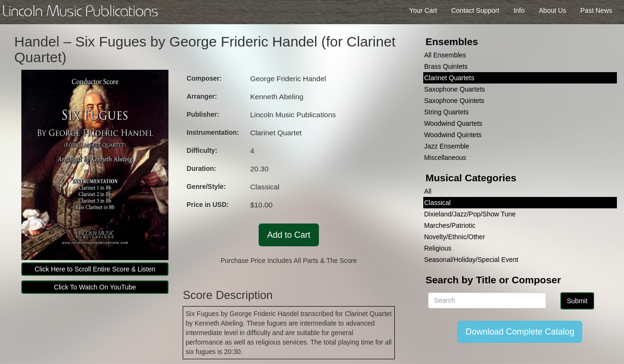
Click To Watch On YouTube (95, 287)
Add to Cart (289, 235)
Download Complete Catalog (520, 332)
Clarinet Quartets (449, 78)
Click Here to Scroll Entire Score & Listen (95, 269)
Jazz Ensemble (447, 146)
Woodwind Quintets (453, 135)
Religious (438, 248)
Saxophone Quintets (454, 101)
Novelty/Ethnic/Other (455, 237)
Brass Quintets (446, 66)
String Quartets (447, 112)
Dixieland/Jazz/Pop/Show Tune (470, 214)
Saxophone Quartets (455, 89)
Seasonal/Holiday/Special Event (471, 260)
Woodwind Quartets (453, 123)
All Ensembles (445, 55)
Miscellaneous (445, 158)
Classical (438, 203)
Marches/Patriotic (450, 225)
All (428, 191)
